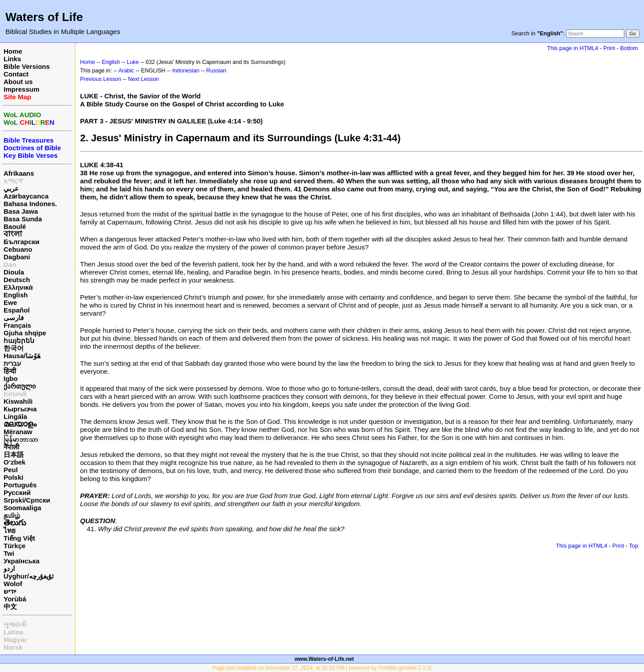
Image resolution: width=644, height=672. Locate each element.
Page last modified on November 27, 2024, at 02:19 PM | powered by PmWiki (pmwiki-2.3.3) (322, 668)
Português (20, 485)
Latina (13, 632)
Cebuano (18, 249)
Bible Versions (27, 66)
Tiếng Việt (19, 538)
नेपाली (11, 447)
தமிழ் (12, 515)
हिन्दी (10, 371)
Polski (13, 477)
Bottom (629, 48)
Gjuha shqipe (25, 333)
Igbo (11, 378)
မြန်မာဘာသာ (21, 439)
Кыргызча (20, 409)
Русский (17, 492)
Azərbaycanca (26, 196)
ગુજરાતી (15, 624)
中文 (10, 606)
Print (609, 48)
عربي (11, 188)
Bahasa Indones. (30, 204)
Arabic (126, 71)
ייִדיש (10, 591)
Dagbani (17, 257)
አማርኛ (13, 181)
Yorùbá (15, 599)
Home (13, 51)
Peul (11, 470)
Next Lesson (143, 79)
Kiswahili (18, 401)
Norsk (13, 647)
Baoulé (15, 226)
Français (17, 325)
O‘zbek (15, 462)
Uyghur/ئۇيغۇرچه (29, 576)
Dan (10, 264)
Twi (9, 553)
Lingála (15, 416)
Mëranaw (18, 432)
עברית (12, 363)
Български (21, 242)
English (16, 295)
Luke (133, 62)
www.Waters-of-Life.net (324, 659)
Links (12, 59)
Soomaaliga (22, 508)
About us (18, 82)
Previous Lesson (101, 79)
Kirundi (15, 394)
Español (17, 310)
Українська (21, 561)
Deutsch (17, 280)
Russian (216, 71)
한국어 (14, 348)
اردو (9, 568)
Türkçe (15, 546)
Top (633, 546)
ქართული (20, 386)
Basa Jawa (21, 211)
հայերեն (19, 340)
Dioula (14, 272)
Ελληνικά (18, 287)
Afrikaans (19, 173)
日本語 (14, 454)
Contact (16, 74)
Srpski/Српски (27, 500)
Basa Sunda (23, 219)
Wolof (13, 584)
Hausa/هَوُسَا (22, 356)
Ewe (10, 302)
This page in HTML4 (573, 48)
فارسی (14, 318)
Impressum (21, 89)
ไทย (10, 530)
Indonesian (186, 71)
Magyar (15, 640)
